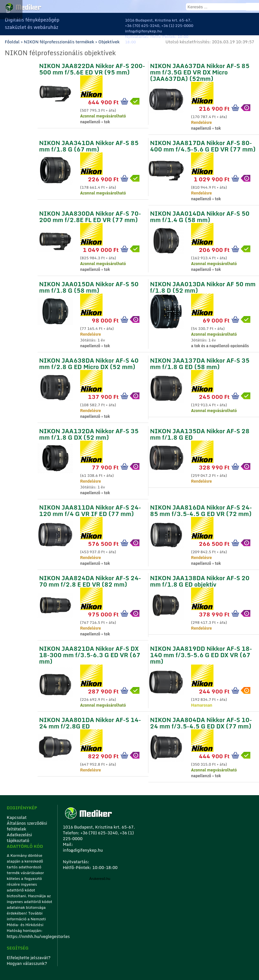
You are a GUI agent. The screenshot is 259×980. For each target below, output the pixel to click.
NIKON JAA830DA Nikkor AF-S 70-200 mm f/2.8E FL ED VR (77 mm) (90, 216)
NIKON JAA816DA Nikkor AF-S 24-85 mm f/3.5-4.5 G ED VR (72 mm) (201, 510)
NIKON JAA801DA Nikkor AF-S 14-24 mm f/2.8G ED (90, 722)
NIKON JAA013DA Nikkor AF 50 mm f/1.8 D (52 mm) (203, 286)
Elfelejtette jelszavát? (29, 958)
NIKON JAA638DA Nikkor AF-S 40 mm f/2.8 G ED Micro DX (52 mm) (89, 363)
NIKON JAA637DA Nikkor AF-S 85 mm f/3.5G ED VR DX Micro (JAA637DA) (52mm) (200, 71)
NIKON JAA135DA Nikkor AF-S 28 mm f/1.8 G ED (200, 433)
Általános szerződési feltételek (27, 826)
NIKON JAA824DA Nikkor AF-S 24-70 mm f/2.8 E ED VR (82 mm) (90, 580)
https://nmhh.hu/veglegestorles (30, 936)
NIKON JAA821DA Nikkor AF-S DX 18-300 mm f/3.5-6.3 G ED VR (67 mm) (90, 654)
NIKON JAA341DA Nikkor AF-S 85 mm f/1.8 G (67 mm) (89, 145)
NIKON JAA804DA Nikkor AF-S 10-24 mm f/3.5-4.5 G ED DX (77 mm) (201, 722)
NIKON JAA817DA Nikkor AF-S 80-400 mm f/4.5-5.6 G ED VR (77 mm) (203, 145)
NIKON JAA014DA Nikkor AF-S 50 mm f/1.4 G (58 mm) (200, 216)
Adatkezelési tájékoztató (19, 838)
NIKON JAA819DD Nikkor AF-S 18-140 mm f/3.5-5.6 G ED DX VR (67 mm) (201, 654)
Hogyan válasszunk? (27, 963)
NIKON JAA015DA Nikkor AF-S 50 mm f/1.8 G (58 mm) (89, 286)
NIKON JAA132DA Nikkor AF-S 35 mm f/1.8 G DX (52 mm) (89, 433)
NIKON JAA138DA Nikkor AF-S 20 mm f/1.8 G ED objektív (200, 580)
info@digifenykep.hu (143, 31)
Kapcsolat (17, 817)
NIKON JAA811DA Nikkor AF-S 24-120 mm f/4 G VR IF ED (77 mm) (90, 510)
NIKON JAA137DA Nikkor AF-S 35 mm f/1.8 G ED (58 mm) (200, 363)
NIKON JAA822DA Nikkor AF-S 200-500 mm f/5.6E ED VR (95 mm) (92, 68)
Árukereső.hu (100, 879)
